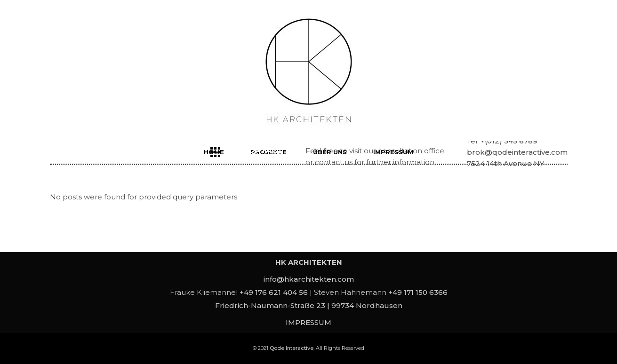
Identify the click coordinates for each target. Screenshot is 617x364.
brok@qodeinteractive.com (517, 152)
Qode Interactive (292, 348)
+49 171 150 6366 (418, 292)
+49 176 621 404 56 (274, 292)
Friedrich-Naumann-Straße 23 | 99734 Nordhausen (309, 305)
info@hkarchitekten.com (309, 279)
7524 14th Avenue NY (505, 163)
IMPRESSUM (308, 322)
